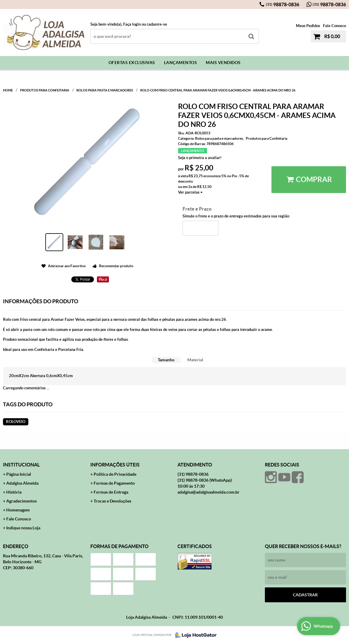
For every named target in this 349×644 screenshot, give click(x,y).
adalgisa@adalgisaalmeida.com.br (209, 492)
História (14, 492)
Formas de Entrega (111, 492)
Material (195, 360)
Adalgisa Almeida (22, 483)
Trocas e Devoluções (112, 501)
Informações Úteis (115, 465)
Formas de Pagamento (114, 483)
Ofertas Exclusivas (132, 63)
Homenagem (18, 510)
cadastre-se (157, 24)
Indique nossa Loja (23, 528)
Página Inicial (19, 474)
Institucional (21, 465)
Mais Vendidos (223, 63)
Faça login (132, 24)
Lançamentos (181, 63)
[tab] (166, 360)
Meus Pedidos (308, 26)
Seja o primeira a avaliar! (200, 158)
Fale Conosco (335, 26)
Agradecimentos (21, 501)
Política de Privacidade (115, 474)
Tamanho (166, 360)
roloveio (16, 422)
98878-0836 (282, 4)
